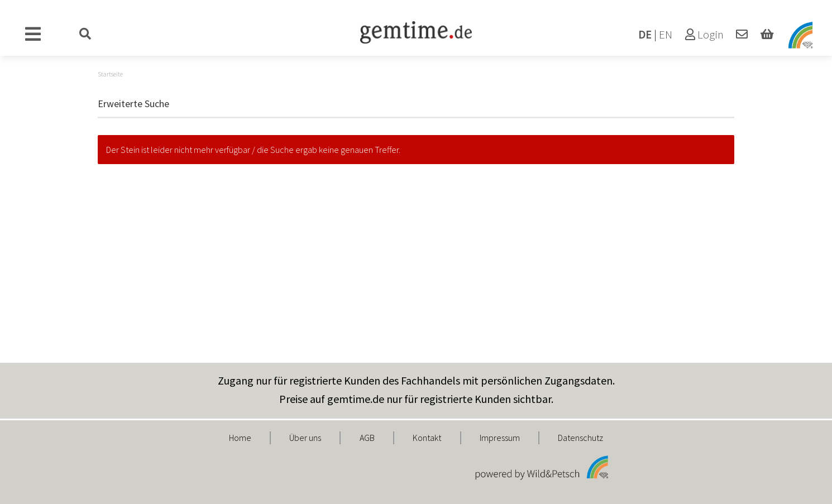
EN (666, 35)
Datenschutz (580, 438)
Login (704, 35)
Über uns (305, 438)
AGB (367, 438)
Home (240, 438)
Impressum (500, 438)
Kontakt (427, 438)
